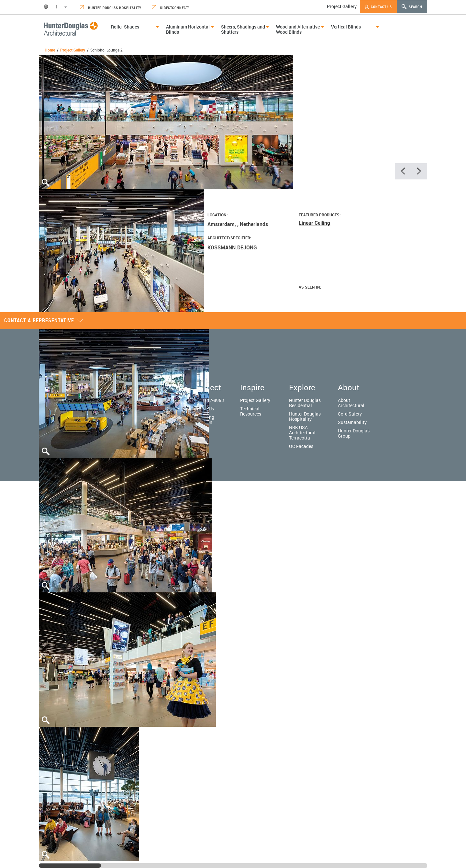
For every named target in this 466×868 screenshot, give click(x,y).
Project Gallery (342, 6)
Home (50, 50)
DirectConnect (171, 8)
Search (412, 7)
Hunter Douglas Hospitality (111, 8)
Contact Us (378, 7)
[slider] (70, 866)
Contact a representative (44, 320)
